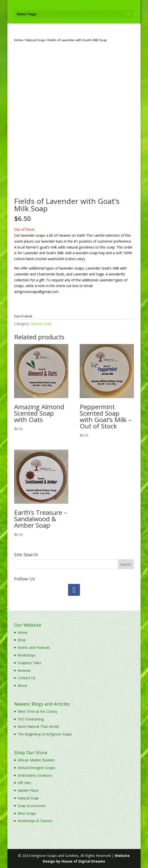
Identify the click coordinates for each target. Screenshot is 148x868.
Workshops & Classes (35, 821)
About (22, 685)
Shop (22, 640)
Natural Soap (35, 40)
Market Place (28, 790)
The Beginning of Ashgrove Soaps (45, 734)
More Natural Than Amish (38, 726)
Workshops (27, 655)
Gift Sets (24, 783)
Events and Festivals (34, 647)
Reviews (24, 670)
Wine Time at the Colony (37, 711)
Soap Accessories (32, 806)
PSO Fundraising (31, 719)
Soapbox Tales (29, 663)
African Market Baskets (36, 760)
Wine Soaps (27, 813)
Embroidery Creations (35, 775)
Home (19, 40)
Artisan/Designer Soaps (36, 768)
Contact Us (26, 678)
